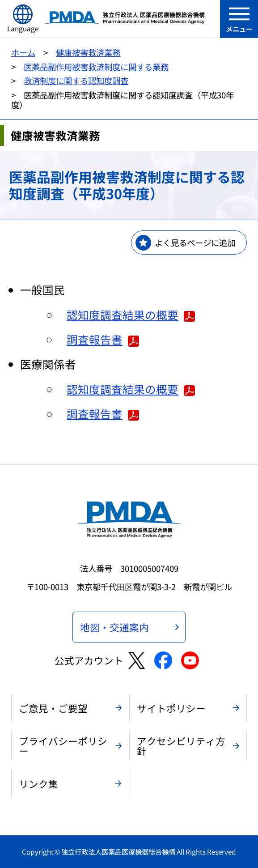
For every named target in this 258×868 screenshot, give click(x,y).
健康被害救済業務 (88, 52)
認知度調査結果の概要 (131, 315)
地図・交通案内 (114, 627)
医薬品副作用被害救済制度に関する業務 (96, 67)
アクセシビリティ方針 (181, 746)
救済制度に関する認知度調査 (76, 81)
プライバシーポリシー (63, 746)
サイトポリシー (171, 708)
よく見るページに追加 (195, 243)
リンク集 (38, 784)
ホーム (23, 52)
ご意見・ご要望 (53, 708)
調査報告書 (103, 339)
